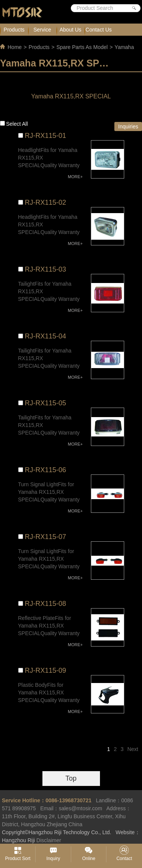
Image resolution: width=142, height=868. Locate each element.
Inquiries (128, 126)
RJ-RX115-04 (46, 336)
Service (42, 30)
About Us (70, 30)
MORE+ (75, 177)
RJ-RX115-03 (46, 269)
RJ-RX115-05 (46, 403)
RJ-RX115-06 (46, 470)
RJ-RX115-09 (46, 670)
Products (14, 30)
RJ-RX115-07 (46, 537)
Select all (17, 124)
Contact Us (99, 30)
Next (133, 749)
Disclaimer (49, 840)
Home (15, 47)
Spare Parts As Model (82, 47)
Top (71, 778)
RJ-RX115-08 (46, 604)
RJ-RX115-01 (46, 136)
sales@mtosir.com (80, 808)
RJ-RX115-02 (46, 202)
